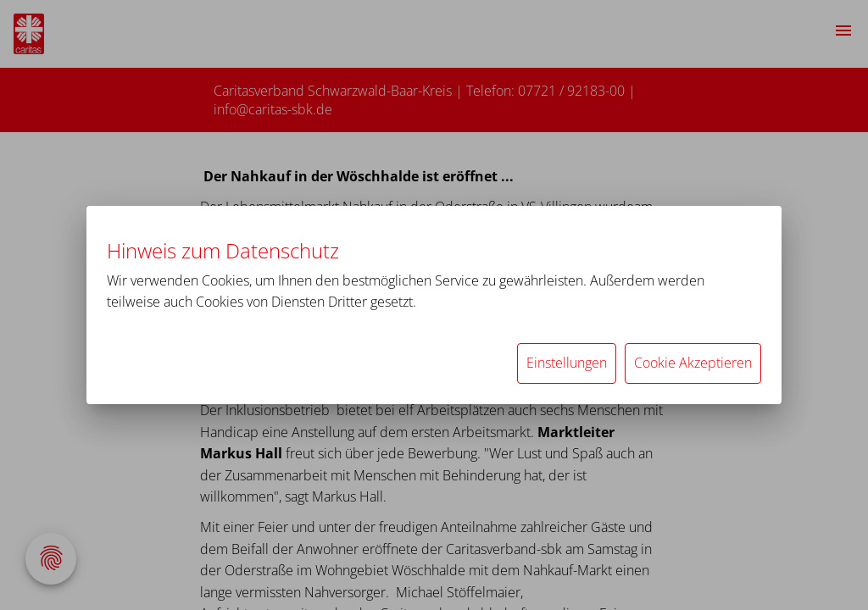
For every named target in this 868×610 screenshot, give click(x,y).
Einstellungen (567, 363)
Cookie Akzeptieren (693, 363)
